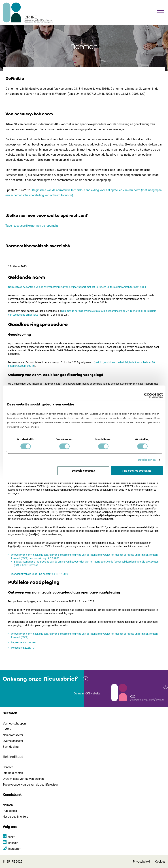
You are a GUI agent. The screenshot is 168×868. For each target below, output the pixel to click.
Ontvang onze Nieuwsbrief (40, 679)
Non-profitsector (13, 735)
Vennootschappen (14, 724)
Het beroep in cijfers (15, 817)
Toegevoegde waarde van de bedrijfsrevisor (30, 785)
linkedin (13, 843)
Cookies (160, 862)
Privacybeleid (141, 862)
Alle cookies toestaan (137, 471)
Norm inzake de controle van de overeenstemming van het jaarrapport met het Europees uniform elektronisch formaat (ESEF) (78, 287)
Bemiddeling (11, 747)
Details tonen (147, 460)
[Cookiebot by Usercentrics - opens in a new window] (147, 395)
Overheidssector (13, 741)
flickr (11, 837)
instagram (15, 849)
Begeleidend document (24, 642)
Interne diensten (13, 773)
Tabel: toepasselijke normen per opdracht (32, 226)
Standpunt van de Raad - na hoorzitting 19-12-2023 (40, 574)
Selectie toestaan (83, 471)
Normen (8, 805)
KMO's (7, 729)
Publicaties (10, 811)
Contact (8, 767)
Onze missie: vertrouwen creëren (23, 779)
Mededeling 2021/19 (23, 648)
